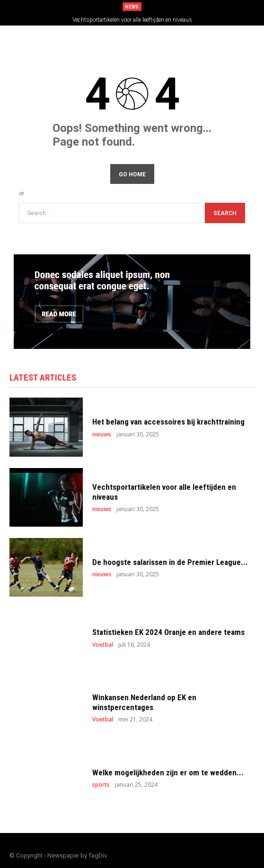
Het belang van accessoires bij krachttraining (168, 422)
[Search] (225, 213)
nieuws (102, 434)
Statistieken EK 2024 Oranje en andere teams (168, 632)
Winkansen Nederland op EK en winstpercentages (144, 702)
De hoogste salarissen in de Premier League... (170, 562)
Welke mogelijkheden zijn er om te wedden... (168, 773)
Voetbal (103, 645)
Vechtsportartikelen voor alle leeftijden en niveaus (132, 20)
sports (101, 785)
